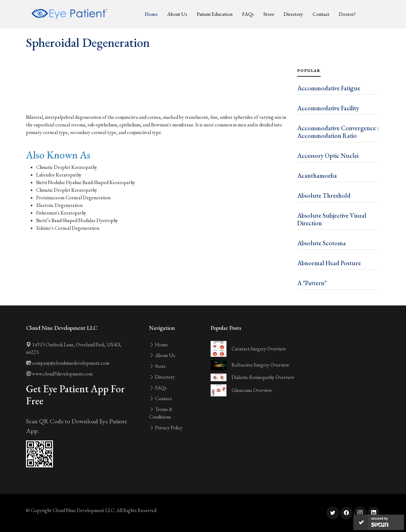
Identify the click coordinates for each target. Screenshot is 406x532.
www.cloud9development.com (59, 374)
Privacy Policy (166, 428)
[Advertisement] (158, 96)
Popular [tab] (309, 71)
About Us (177, 14)
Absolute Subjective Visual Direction (332, 219)
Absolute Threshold (324, 195)
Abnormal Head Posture (329, 263)
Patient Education (215, 14)
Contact (321, 14)
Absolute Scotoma (321, 243)
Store (269, 14)
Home (151, 14)
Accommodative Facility (328, 108)
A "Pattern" (312, 283)
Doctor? (347, 14)
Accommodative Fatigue (329, 88)
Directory (293, 14)
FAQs (248, 14)
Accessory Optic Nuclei (328, 156)
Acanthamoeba (317, 176)
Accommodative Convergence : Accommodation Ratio (338, 132)
